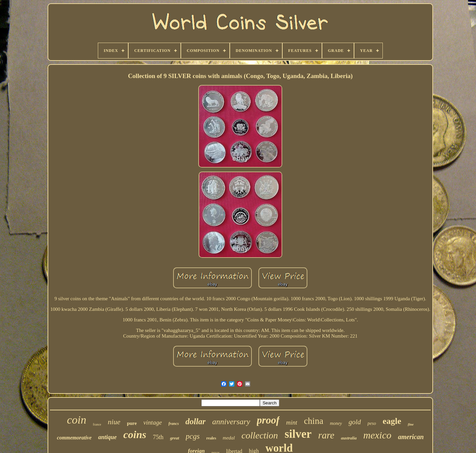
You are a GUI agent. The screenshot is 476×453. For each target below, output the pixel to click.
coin (77, 420)
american (411, 437)
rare (326, 435)
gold (355, 422)
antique (107, 437)
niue (114, 422)
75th (158, 437)
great (174, 438)
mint (292, 422)
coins (135, 434)
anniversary (231, 422)
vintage (153, 422)
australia (349, 438)
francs (174, 424)
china (313, 421)
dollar (196, 421)
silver (298, 434)
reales (211, 438)
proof (268, 420)
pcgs (193, 436)
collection (259, 435)
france (97, 424)
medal (229, 438)
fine (411, 424)
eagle (392, 421)
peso (372, 423)
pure (132, 423)
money (336, 423)
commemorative (74, 438)
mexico (377, 435)
